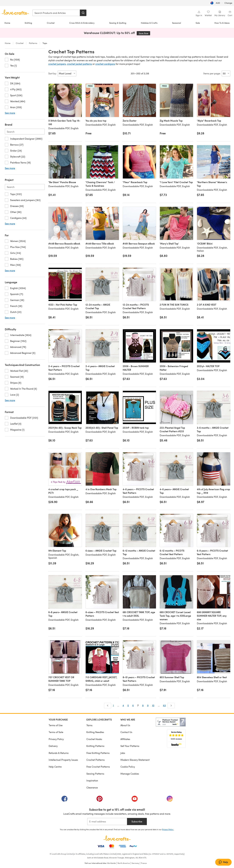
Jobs (123, 753)
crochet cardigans (105, 64)
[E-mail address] (107, 822)
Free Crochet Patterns (98, 767)
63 (164, 705)
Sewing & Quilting (118, 23)
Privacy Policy (56, 739)
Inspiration (92, 780)
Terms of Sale (56, 732)
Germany (135, 863)
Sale (198, 23)
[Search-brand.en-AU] (25, 132)
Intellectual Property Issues (63, 760)
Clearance (92, 787)
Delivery (53, 746)
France (144, 863)
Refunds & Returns (59, 753)
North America (124, 863)
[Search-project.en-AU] (25, 187)
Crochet (51, 23)
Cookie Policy (128, 767)
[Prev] (108, 706)
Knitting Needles (95, 732)
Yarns (89, 725)
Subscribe (137, 821)
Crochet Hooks (94, 739)
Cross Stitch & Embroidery (82, 23)
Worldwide (111, 863)
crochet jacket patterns (79, 64)
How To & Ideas (222, 23)
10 (153, 705)
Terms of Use (56, 725)
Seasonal (176, 23)
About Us (125, 725)
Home (7, 23)
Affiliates (125, 739)
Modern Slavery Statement (135, 760)
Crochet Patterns (96, 760)
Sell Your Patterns (130, 746)
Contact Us (126, 732)
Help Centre (55, 767)
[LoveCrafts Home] (117, 838)
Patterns (33, 43)
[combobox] (56, 13)
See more (10, 113)
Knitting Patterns (95, 746)
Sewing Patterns (95, 774)
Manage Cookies (130, 774)
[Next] (171, 706)
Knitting (28, 23)
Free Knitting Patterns (98, 753)
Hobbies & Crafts (149, 23)
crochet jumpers (57, 64)
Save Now (144, 33)
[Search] (83, 13)
